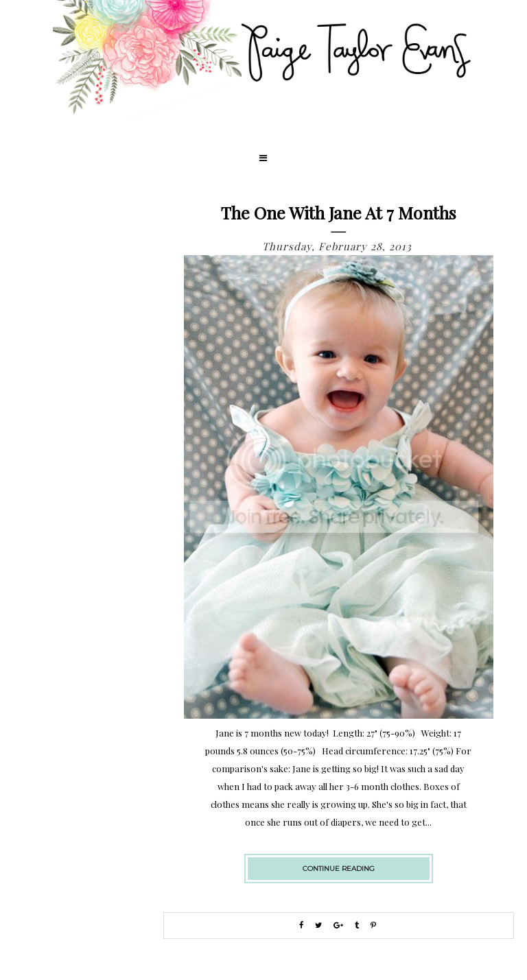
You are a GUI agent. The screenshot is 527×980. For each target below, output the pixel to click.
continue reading (339, 869)
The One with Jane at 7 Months (339, 212)
